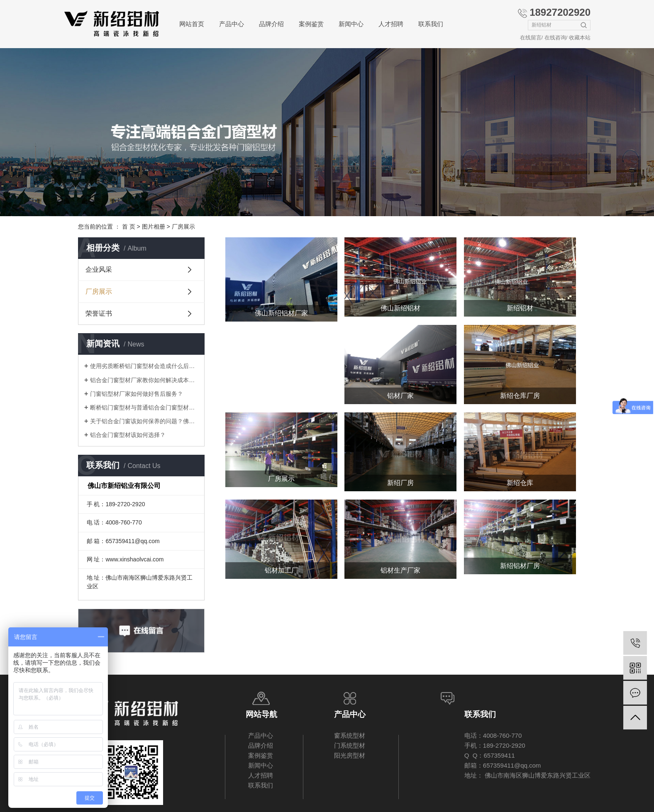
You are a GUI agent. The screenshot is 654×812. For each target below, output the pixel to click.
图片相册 (154, 227)
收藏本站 (580, 38)
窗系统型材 (350, 735)
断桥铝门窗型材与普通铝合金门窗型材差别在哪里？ (144, 407)
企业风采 (99, 269)
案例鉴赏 (311, 24)
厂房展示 (183, 227)
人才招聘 (391, 24)
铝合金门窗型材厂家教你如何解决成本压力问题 (144, 380)
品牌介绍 (271, 24)
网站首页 (192, 24)
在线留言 (531, 38)
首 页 (129, 227)
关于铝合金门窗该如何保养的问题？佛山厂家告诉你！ (144, 421)
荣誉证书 (99, 313)
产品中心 (232, 24)
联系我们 (431, 24)
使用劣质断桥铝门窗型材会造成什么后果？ (144, 366)
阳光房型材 (350, 755)
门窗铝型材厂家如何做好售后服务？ (137, 394)
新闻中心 (351, 24)
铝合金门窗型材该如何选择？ (128, 435)
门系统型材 (350, 745)
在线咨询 (555, 38)
